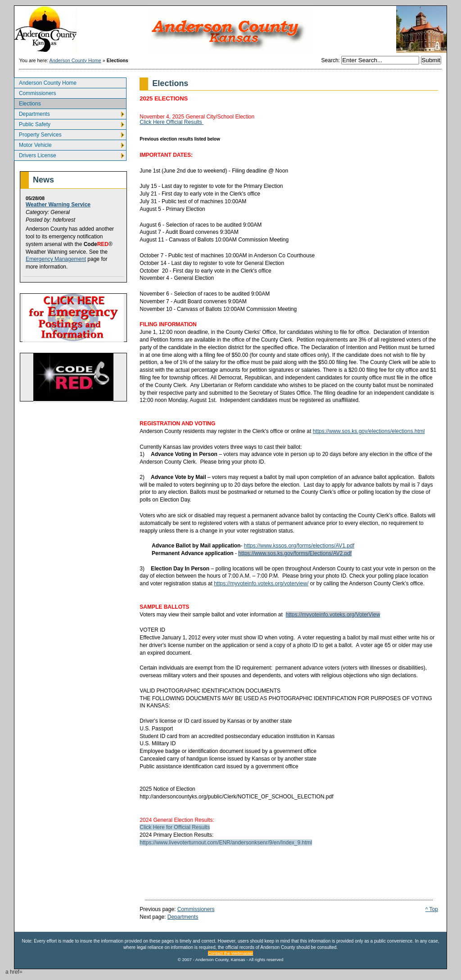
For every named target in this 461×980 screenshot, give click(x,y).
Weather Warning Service (58, 205)
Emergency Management (56, 259)
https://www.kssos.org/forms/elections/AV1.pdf (299, 546)
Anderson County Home (75, 60)
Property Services (38, 134)
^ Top (432, 909)
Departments (32, 113)
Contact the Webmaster (231, 953)
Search (330, 60)
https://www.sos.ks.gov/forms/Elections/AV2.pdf (295, 553)
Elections (27, 103)
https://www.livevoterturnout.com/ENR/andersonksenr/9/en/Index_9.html (226, 843)
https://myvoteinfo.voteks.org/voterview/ (261, 583)
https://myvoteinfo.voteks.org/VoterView (333, 615)
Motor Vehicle (33, 144)
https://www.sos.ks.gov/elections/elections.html (369, 431)
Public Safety (32, 123)
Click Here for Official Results (175, 827)
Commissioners (35, 92)
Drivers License (35, 154)
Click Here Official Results (172, 122)
